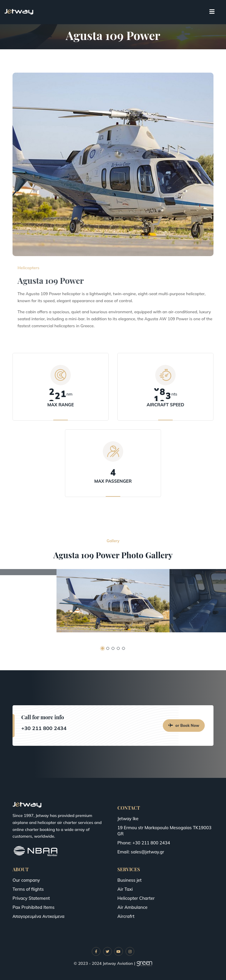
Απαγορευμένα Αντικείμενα (38, 916)
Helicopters (52, 268)
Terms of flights (28, 889)
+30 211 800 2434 (44, 728)
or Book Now (184, 725)
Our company (26, 880)
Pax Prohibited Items (33, 907)
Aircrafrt (126, 916)
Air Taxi (125, 889)
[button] (103, 648)
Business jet (129, 880)
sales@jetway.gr (148, 852)
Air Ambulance (132, 907)
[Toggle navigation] (212, 12)
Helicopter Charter (136, 898)
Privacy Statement (31, 898)
